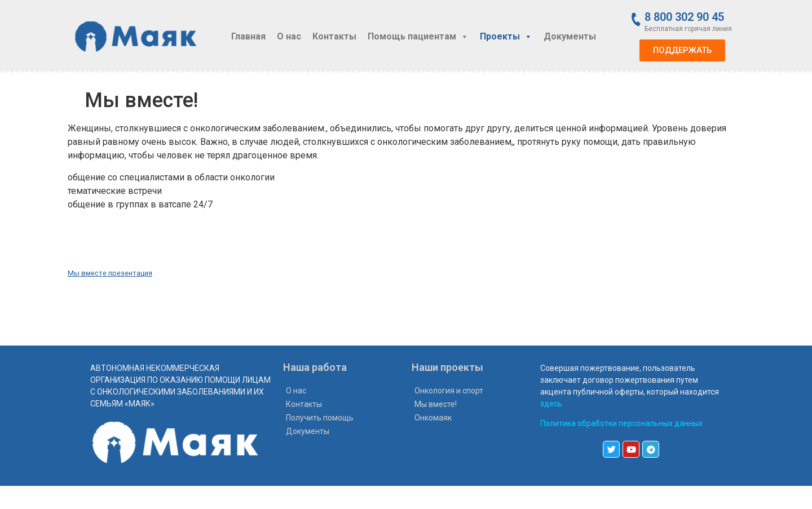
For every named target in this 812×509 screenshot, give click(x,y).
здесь (551, 404)
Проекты (506, 36)
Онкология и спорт (449, 391)
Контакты (334, 36)
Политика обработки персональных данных (621, 423)
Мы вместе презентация (110, 273)
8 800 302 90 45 (684, 17)
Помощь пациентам (418, 36)
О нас (289, 36)
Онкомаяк (433, 418)
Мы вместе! (436, 404)
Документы (570, 36)
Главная (248, 36)
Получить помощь (320, 418)
